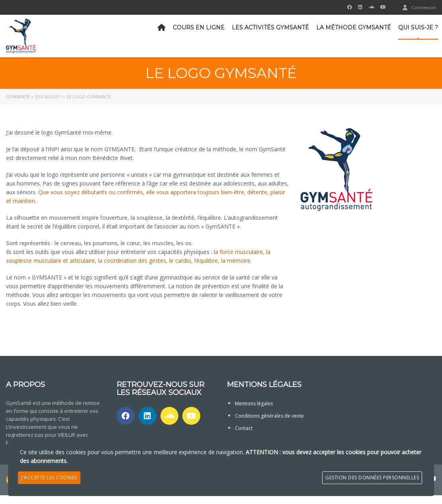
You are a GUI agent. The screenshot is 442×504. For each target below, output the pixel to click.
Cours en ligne (199, 27)
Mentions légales (254, 403)
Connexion (419, 7)
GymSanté (18, 97)
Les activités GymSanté (270, 27)
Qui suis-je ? (418, 27)
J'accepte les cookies (49, 478)
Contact (244, 428)
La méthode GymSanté (354, 27)
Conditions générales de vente (269, 416)
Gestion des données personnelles (372, 478)
